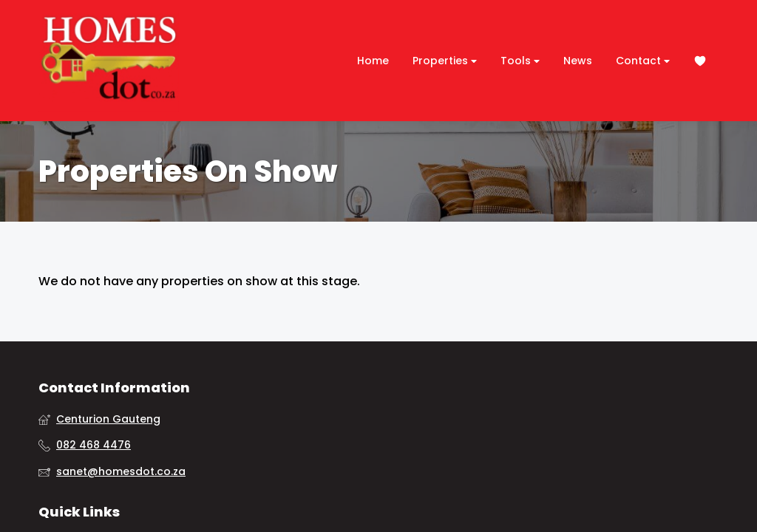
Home (373, 61)
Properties (445, 61)
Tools (520, 61)
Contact (643, 61)
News (578, 61)
